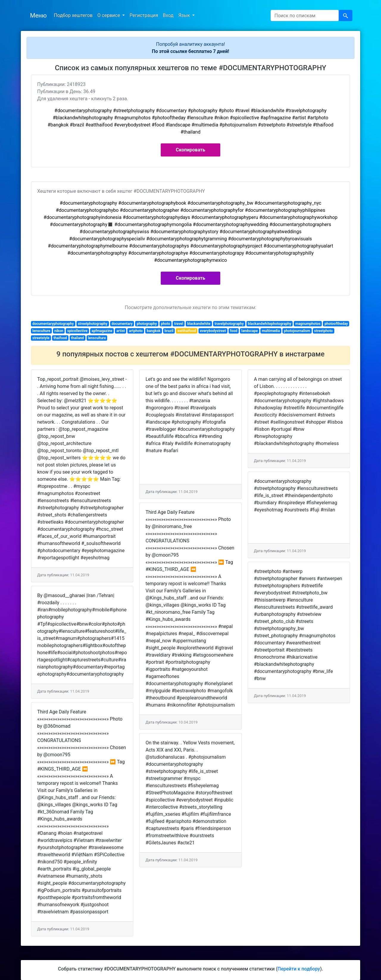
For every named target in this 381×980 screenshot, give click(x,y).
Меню (38, 15)
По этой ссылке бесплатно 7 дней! (190, 51)
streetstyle (41, 338)
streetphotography (92, 324)
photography (147, 324)
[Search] (305, 15)
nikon (59, 331)
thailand (77, 338)
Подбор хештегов (73, 15)
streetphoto (323, 331)
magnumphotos (308, 324)
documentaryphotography (53, 324)
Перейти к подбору (299, 969)
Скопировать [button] (191, 150)
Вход (168, 15)
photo (166, 324)
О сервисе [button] (109, 15)
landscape (250, 331)
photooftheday (336, 324)
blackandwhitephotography (269, 324)
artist (121, 331)
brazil (169, 331)
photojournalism (297, 331)
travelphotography (229, 324)
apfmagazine (102, 331)
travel (179, 324)
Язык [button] (185, 15)
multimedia (271, 331)
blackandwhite (199, 324)
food (234, 331)
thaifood (60, 338)
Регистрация (144, 15)
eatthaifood (187, 331)
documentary (122, 324)
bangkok (154, 331)
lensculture (41, 331)
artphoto (136, 331)
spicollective (77, 331)
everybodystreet (213, 331)
